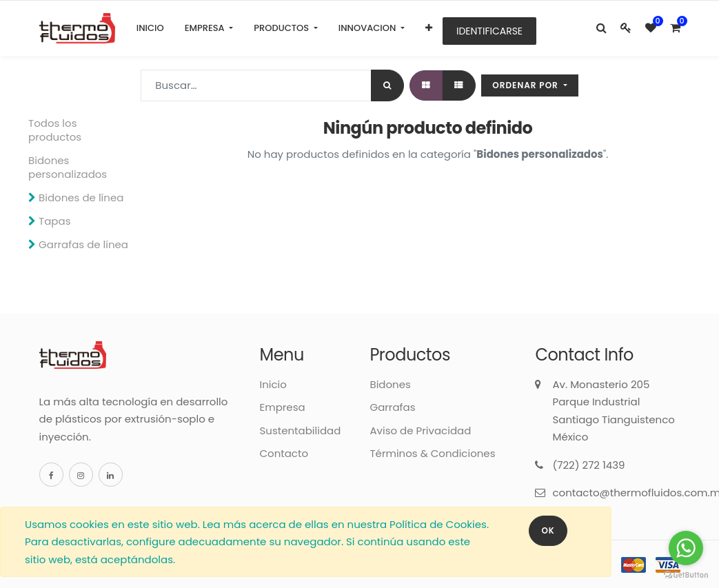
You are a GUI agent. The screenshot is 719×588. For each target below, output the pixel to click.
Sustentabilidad (300, 430)
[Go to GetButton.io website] (686, 574)
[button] (429, 28)
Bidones (390, 384)
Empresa (282, 407)
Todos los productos (55, 130)
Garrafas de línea (83, 244)
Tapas (54, 221)
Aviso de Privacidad (420, 430)
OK (548, 530)
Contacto (284, 453)
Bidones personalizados (68, 167)
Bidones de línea (81, 197)
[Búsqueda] (387, 85)
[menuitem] (150, 28)
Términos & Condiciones (432, 453)
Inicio (273, 384)
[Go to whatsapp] (686, 548)
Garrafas (392, 407)
